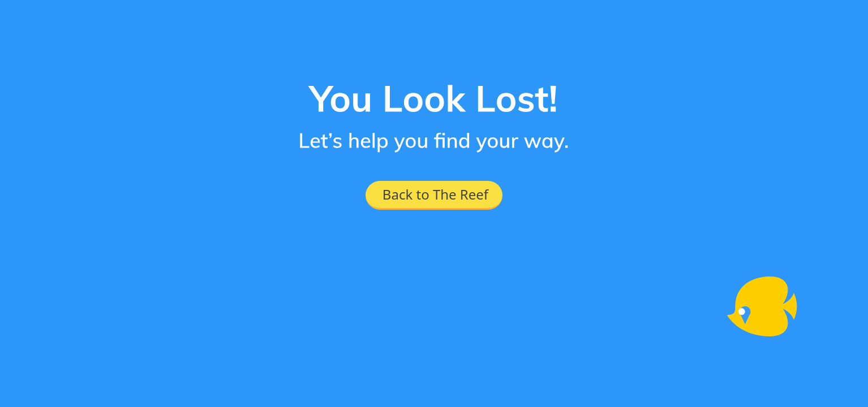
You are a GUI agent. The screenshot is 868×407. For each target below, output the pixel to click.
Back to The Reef (435, 194)
